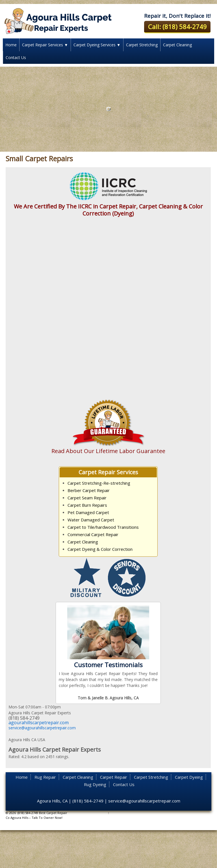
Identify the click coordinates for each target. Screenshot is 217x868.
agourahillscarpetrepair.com (39, 723)
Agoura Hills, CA (52, 801)
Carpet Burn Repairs (87, 505)
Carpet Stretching (142, 45)
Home (11, 45)
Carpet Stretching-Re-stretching (99, 483)
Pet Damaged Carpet (88, 512)
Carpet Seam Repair (87, 498)
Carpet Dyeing (189, 777)
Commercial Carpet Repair (93, 534)
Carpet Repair (114, 777)
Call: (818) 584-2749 (177, 27)
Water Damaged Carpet (91, 520)
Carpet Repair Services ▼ (45, 45)
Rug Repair (45, 777)
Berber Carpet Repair (89, 490)
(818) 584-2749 (88, 801)
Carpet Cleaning (177, 45)
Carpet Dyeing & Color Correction (100, 549)
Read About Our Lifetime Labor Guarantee (108, 451)
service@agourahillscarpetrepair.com (42, 728)
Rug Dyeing (95, 784)
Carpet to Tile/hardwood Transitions (103, 527)
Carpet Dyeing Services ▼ (97, 45)
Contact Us (16, 57)
